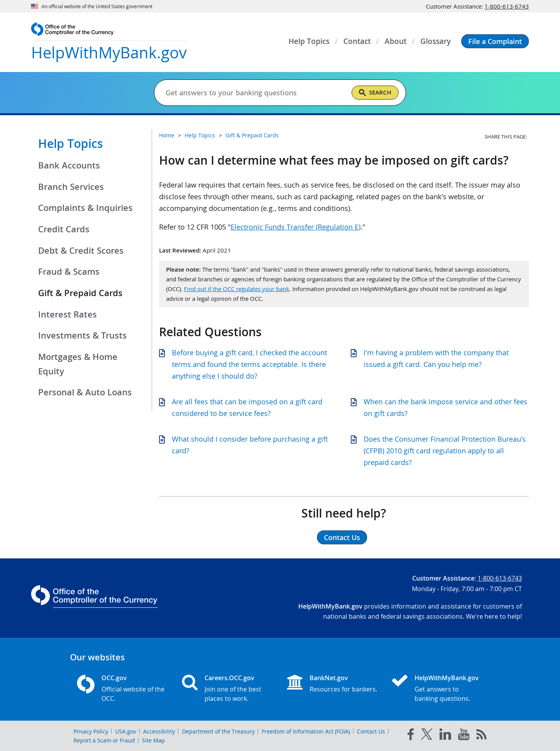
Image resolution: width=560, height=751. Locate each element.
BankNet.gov (329, 678)
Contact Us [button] (342, 537)
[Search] (375, 93)
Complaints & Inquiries (85, 208)
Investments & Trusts (82, 335)
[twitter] (427, 736)
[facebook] (411, 736)
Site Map (153, 740)
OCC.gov (114, 678)
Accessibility (159, 731)
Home (167, 135)
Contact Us (371, 731)
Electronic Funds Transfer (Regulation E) (296, 227)
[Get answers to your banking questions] (249, 93)
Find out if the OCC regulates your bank (237, 289)
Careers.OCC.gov (229, 678)
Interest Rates (67, 314)
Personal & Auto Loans (85, 392)
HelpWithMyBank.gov (447, 678)
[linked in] (445, 736)
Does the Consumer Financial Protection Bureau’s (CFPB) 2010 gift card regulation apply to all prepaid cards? (445, 451)
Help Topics (71, 144)
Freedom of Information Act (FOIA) (306, 731)
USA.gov (126, 731)
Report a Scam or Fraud (104, 740)
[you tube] (464, 736)
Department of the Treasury (218, 731)
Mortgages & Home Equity (78, 364)
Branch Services (71, 187)
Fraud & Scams (69, 272)
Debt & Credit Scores (81, 251)
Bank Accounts (69, 165)
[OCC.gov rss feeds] (481, 736)
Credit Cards (64, 229)
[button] (495, 41)
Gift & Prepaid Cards (252, 135)
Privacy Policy (91, 731)
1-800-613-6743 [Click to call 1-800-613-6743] (507, 6)
